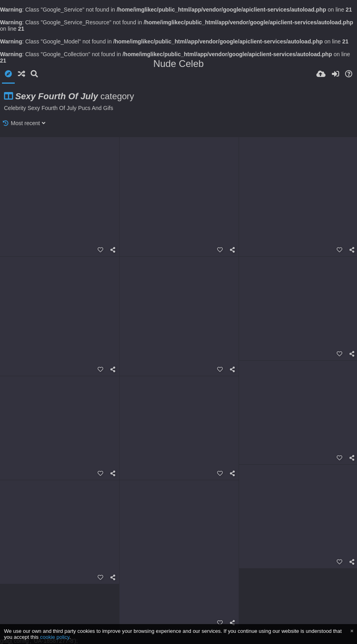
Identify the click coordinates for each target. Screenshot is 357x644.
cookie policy (55, 637)
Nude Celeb (179, 64)
